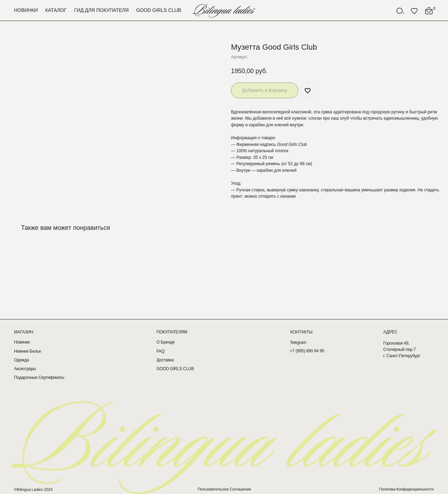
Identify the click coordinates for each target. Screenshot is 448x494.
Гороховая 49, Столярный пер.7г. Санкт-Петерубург (402, 350)
